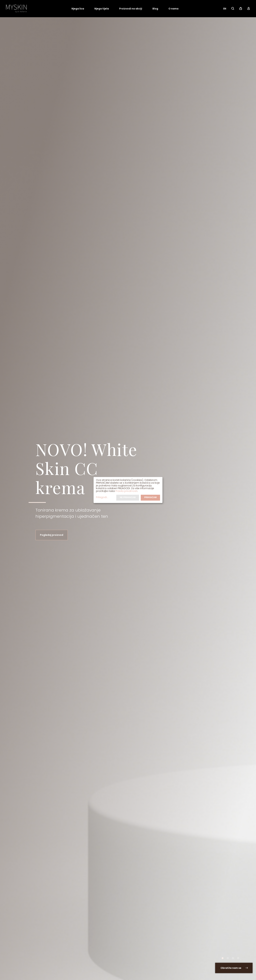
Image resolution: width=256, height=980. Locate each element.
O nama (173, 9)
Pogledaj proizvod (52, 535)
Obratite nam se (234, 968)
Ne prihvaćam (128, 498)
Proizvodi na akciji (131, 9)
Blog (155, 9)
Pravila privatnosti (126, 491)
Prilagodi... (102, 497)
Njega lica (78, 9)
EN (225, 9)
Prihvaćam (150, 498)
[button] (223, 958)
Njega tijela (102, 9)
